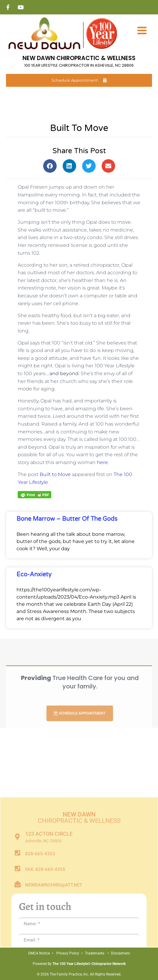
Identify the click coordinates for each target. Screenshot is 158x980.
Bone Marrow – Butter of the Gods (67, 519)
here (102, 462)
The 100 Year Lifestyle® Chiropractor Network (89, 964)
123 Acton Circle (49, 918)
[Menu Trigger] (142, 30)
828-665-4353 (40, 938)
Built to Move (55, 474)
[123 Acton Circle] (18, 922)
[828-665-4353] (18, 938)
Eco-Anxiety (34, 575)
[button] (50, 166)
